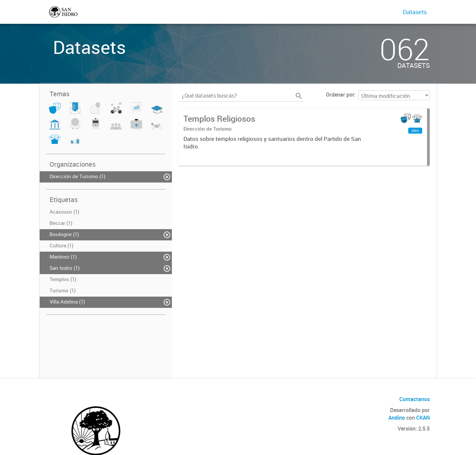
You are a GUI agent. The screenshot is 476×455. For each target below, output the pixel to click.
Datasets (415, 12)
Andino (397, 418)
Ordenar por (340, 95)
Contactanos (415, 399)
